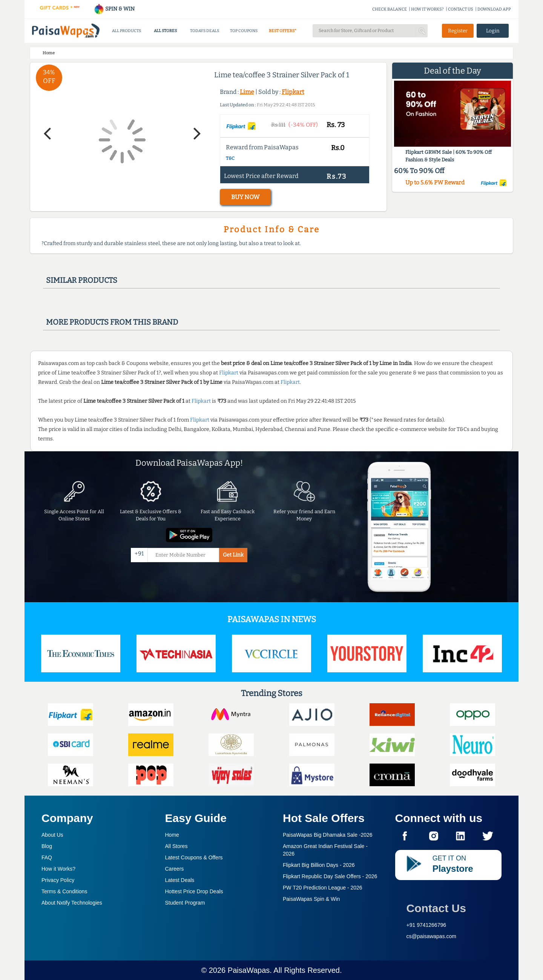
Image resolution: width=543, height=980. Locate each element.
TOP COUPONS (244, 31)
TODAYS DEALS (205, 31)
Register (458, 31)
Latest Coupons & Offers (194, 857)
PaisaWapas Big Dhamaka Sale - (328, 835)
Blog (47, 846)
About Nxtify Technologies (72, 903)
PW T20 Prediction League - (323, 888)
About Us (52, 835)
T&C (230, 158)
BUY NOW (245, 197)
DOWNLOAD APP (494, 9)
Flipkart (293, 92)
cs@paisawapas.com (432, 936)
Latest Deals (180, 880)
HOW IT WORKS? (427, 9)
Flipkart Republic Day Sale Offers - (330, 876)
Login (493, 31)
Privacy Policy (58, 880)
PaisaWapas (249, 970)
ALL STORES (165, 31)
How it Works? (58, 869)
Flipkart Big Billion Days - (319, 865)
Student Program (185, 903)
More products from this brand (112, 322)
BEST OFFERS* (283, 31)
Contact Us (436, 908)
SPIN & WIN (114, 9)
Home (172, 835)
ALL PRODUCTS (127, 31)
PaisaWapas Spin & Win (311, 899)
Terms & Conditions (64, 891)
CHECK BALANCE (390, 9)
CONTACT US (461, 9)
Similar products (82, 280)
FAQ (47, 857)
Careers (175, 869)
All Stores (176, 846)
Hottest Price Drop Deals (194, 891)
